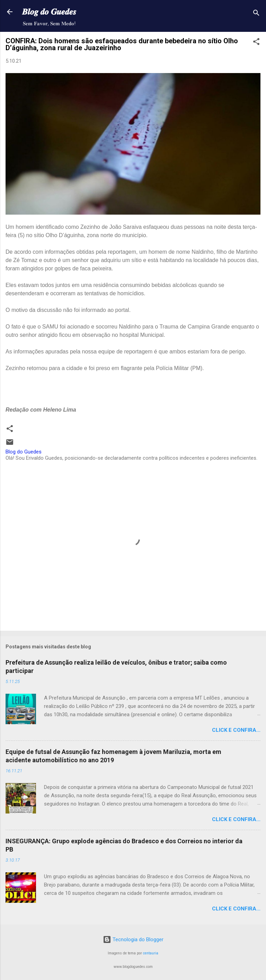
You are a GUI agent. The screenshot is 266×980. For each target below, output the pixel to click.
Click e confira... (236, 730)
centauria (151, 953)
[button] (256, 43)
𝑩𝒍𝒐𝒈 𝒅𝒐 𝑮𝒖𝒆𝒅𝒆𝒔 (49, 12)
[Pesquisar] (256, 14)
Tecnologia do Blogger (133, 939)
